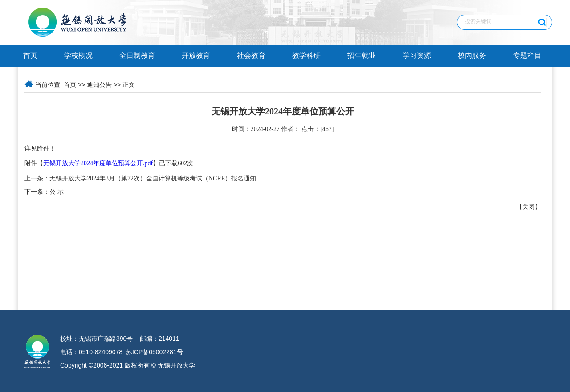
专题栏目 (527, 55)
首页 (30, 55)
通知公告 (99, 85)
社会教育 (251, 55)
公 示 (57, 192)
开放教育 (196, 55)
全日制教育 (137, 55)
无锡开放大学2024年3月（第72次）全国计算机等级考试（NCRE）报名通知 (153, 178)
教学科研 (306, 55)
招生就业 (362, 55)
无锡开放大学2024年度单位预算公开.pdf (98, 163)
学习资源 (417, 55)
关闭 (529, 207)
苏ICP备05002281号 (155, 352)
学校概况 (78, 55)
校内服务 (472, 55)
